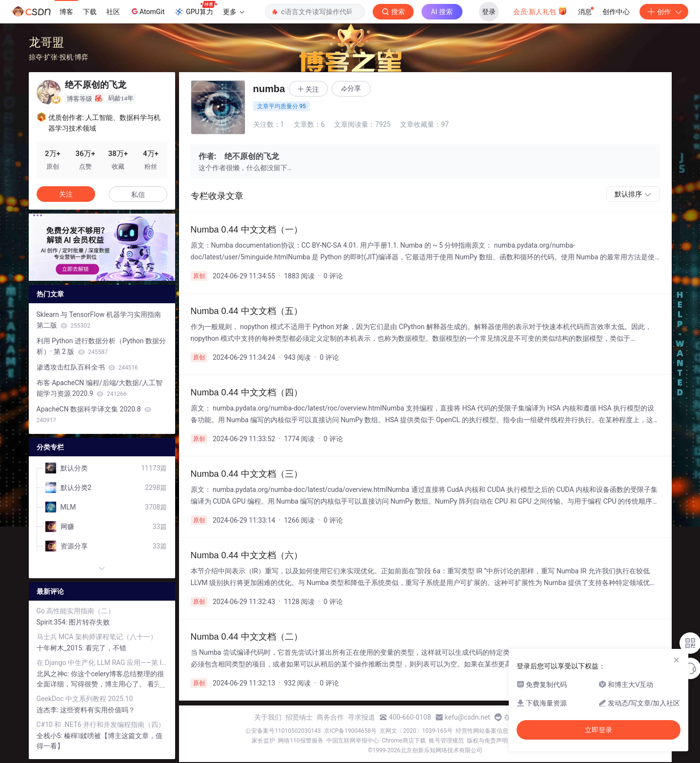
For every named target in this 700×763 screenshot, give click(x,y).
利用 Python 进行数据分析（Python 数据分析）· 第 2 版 (101, 346)
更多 (234, 12)
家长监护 (263, 741)
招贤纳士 (299, 717)
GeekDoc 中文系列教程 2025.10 (85, 699)
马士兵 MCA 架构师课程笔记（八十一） (97, 637)
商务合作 (330, 717)
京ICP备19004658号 (350, 731)
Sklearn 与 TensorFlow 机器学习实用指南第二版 (99, 320)
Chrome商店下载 (404, 741)
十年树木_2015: (61, 648)
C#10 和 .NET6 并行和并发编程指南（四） (101, 724)
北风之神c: (54, 674)
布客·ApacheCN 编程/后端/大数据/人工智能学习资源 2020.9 (100, 388)
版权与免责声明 (487, 741)
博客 (66, 12)
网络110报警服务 (300, 741)
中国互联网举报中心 (353, 741)
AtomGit (147, 11)
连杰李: (49, 710)
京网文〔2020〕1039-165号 (416, 731)
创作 (664, 12)
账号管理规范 (446, 741)
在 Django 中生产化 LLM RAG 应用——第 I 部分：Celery (102, 663)
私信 (138, 195)
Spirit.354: (53, 622)
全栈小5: (50, 736)
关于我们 (268, 717)
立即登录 (599, 730)
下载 (90, 12)
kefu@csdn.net (468, 717)
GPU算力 (195, 9)
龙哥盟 (46, 42)
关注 (66, 194)
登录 (489, 12)
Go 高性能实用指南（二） (76, 611)
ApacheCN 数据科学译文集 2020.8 (94, 414)
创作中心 (616, 12)
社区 (113, 12)
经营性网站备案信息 (482, 731)
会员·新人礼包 (540, 11)
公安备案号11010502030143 (283, 731)
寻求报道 (361, 717)
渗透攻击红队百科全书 (87, 367)
